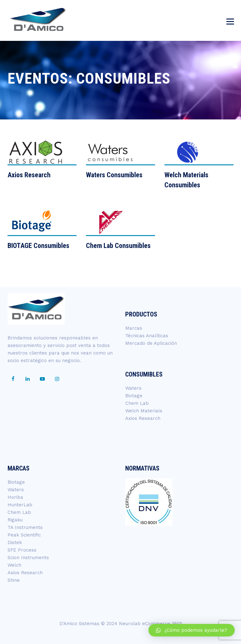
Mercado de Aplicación (151, 343)
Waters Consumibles (114, 175)
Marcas (134, 328)
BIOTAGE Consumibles (38, 246)
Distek (15, 542)
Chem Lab (137, 403)
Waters (133, 388)
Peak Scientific (24, 535)
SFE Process (22, 550)
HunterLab (20, 505)
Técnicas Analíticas (147, 336)
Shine (14, 580)
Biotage (134, 396)
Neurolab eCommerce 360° (150, 624)
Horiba (15, 497)
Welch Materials (144, 411)
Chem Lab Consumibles (118, 246)
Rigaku (15, 520)
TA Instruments (25, 527)
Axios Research (29, 175)
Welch (14, 565)
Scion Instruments (28, 558)
